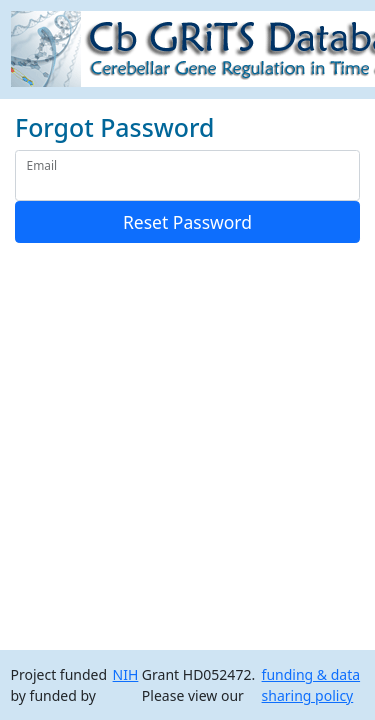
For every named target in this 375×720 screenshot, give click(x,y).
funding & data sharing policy (311, 685)
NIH (126, 674)
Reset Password (187, 222)
